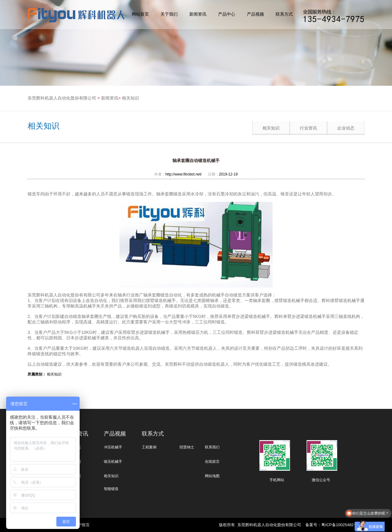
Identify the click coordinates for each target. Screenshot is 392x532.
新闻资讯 (198, 14)
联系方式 (284, 14)
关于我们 (169, 14)
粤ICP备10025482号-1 (341, 525)
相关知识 (130, 98)
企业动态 (346, 128)
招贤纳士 (187, 447)
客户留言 (82, 525)
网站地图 (212, 476)
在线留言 (212, 462)
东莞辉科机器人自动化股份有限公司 (62, 98)
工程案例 (149, 447)
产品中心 (227, 14)
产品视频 (255, 14)
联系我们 (212, 447)
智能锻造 (111, 489)
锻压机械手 (113, 462)
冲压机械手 (113, 447)
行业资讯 (308, 128)
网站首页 (140, 14)
